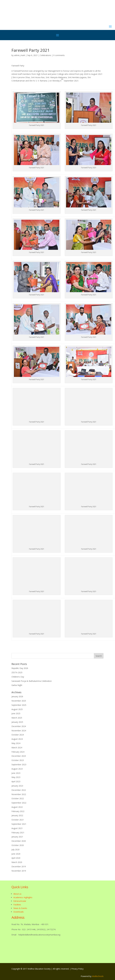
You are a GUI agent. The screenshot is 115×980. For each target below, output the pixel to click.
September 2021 (19, 824)
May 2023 (16, 777)
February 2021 (18, 833)
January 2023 (17, 786)
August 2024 (17, 739)
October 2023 (18, 760)
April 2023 (16, 781)
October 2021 (18, 820)
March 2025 (17, 718)
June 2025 (16, 713)
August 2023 (17, 769)
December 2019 (19, 866)
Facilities (17, 905)
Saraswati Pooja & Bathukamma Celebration (32, 681)
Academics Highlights (23, 897)
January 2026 (17, 696)
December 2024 (19, 726)
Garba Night (17, 685)
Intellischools (98, 976)
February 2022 (18, 811)
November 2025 (19, 701)
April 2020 (16, 858)
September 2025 (19, 705)
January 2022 (17, 815)
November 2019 (19, 871)
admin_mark (20, 55)
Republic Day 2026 (20, 668)
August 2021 (17, 828)
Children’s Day (18, 677)
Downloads (19, 912)
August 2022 (17, 807)
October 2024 (18, 735)
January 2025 (17, 722)
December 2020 (19, 841)
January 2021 (17, 837)
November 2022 (19, 794)
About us (17, 894)
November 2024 (19, 731)
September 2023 (19, 764)
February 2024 (18, 752)
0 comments (59, 55)
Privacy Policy (77, 969)
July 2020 (15, 850)
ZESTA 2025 (17, 672)
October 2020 (18, 845)
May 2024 (16, 743)
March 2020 (17, 862)
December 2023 (19, 756)
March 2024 (17, 748)
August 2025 (17, 709)
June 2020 (16, 854)
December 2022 (19, 790)
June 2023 (16, 773)
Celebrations (46, 55)
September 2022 (19, 803)
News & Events (20, 908)
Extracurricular (20, 901)
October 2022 (18, 798)
